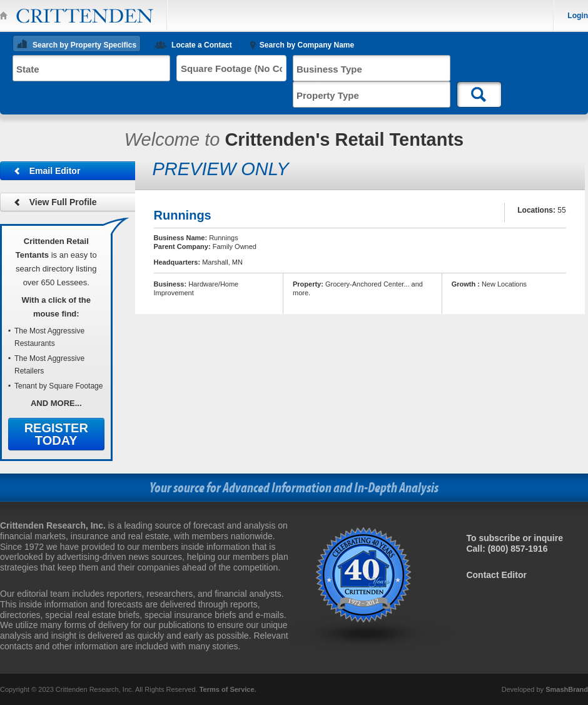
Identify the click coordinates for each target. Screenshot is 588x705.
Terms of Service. (228, 689)
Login (578, 16)
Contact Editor (496, 575)
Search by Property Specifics (84, 45)
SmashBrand (567, 689)
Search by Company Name (307, 45)
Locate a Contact (202, 45)
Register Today (56, 434)
